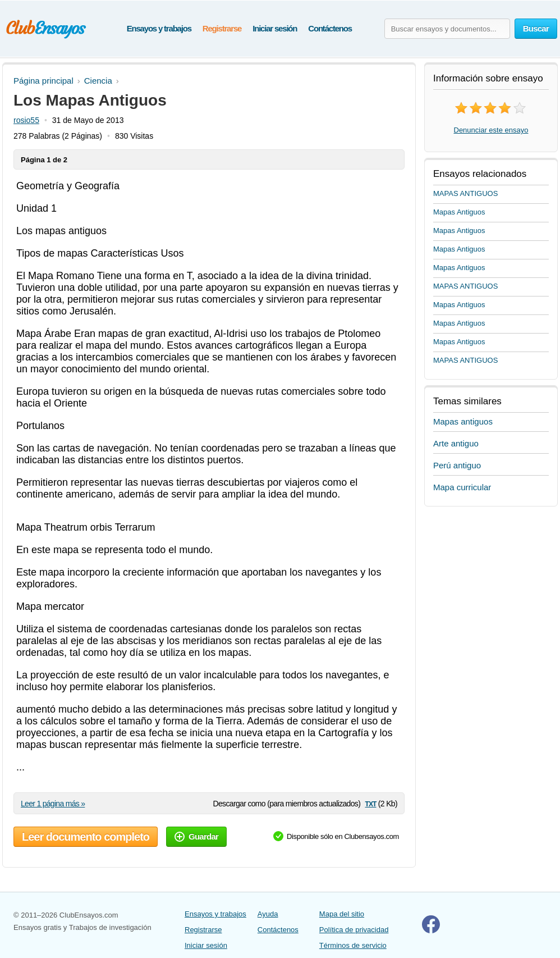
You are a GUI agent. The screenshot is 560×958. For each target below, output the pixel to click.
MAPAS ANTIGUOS (465, 193)
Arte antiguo (456, 443)
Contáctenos (330, 28)
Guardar (196, 836)
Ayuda (268, 914)
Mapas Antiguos (459, 212)
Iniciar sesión (275, 28)
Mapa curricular (462, 487)
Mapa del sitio (342, 914)
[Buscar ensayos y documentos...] (447, 29)
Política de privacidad (354, 930)
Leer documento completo (86, 837)
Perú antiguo (457, 465)
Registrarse (222, 28)
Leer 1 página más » (53, 804)
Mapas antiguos (463, 421)
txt (370, 803)
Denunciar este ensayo (491, 130)
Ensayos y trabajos (159, 28)
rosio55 (26, 120)
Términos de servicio (353, 945)
